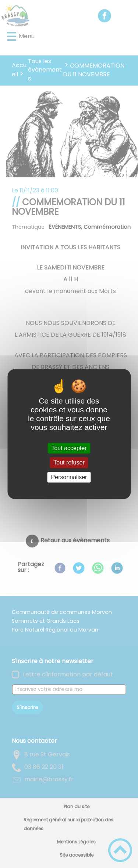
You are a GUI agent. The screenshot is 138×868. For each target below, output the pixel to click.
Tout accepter (69, 448)
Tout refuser (69, 463)
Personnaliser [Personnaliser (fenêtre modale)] (69, 477)
